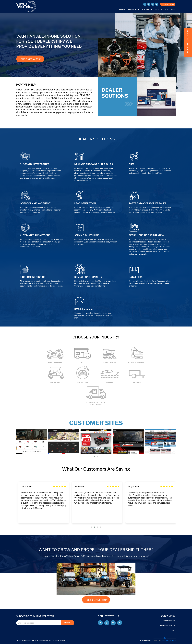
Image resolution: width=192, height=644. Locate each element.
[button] (95, 457)
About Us (147, 10)
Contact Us (161, 10)
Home (122, 10)
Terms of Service (168, 626)
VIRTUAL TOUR (168, 4)
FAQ (173, 10)
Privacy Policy (169, 621)
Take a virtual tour (30, 59)
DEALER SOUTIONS (117, 97)
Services (133, 10)
